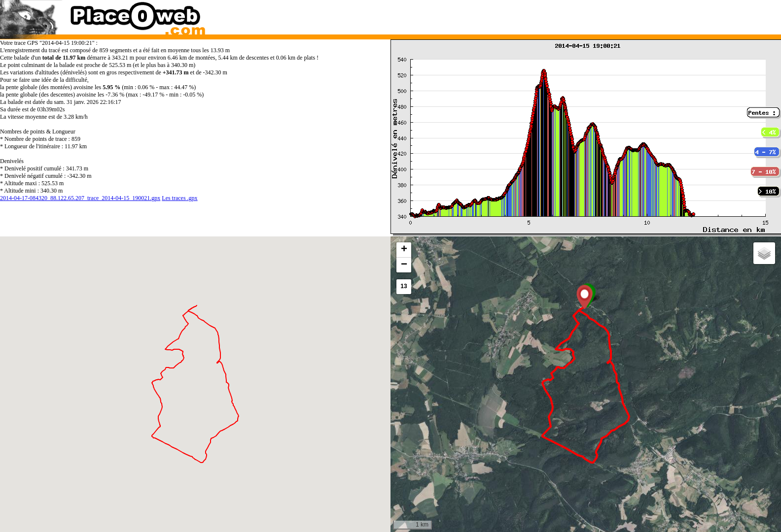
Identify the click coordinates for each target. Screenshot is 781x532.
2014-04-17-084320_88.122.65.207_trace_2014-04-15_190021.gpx (80, 198)
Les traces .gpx (179, 198)
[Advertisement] (575, 15)
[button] (585, 297)
